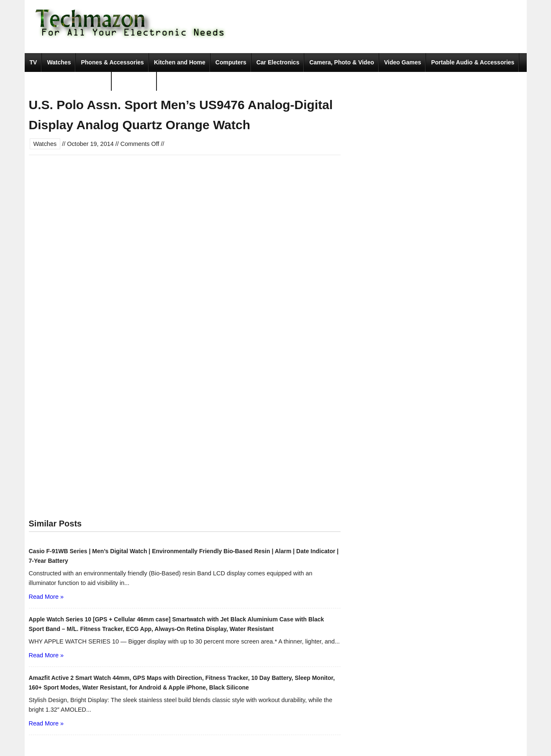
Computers (231, 62)
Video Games (402, 62)
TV (33, 62)
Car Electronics (278, 62)
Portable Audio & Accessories (473, 62)
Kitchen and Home (180, 62)
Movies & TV (134, 81)
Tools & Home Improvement (68, 81)
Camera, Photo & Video (342, 62)
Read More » (46, 597)
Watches (59, 62)
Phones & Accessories (112, 62)
